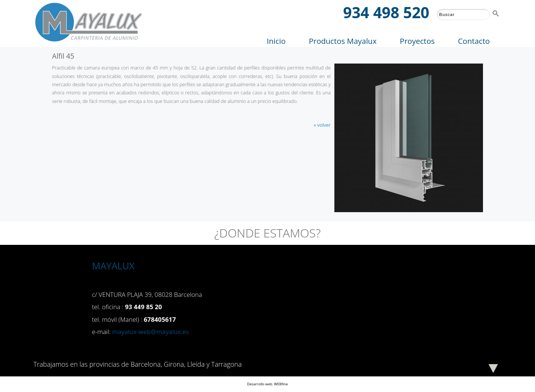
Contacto (474, 41)
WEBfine (281, 384)
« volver (322, 125)
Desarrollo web (260, 384)
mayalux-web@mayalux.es (151, 332)
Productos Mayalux (343, 41)
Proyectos (417, 41)
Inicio (276, 41)
